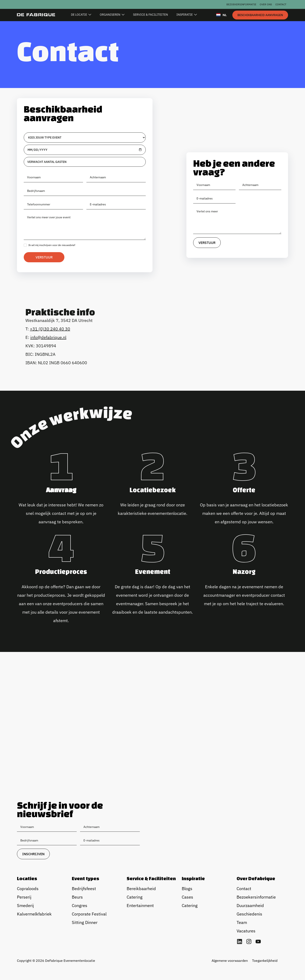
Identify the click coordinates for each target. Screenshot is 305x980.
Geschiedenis (249, 914)
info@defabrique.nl (48, 337)
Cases (187, 897)
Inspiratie (193, 878)
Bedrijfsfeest (84, 889)
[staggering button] (260, 15)
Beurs (77, 897)
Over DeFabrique (256, 878)
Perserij (24, 897)
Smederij (25, 905)
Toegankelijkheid (265, 961)
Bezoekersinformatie (241, 4)
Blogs (187, 889)
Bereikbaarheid (141, 889)
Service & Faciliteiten (151, 878)
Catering (135, 897)
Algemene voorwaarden (230, 961)
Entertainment (140, 905)
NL (221, 15)
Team (242, 922)
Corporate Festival (89, 914)
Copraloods (28, 889)
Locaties (27, 878)
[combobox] (221, 15)
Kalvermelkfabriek (34, 914)
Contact (281, 4)
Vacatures (246, 931)
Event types (85, 878)
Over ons (266, 4)
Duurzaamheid (250, 905)
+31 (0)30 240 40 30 (50, 329)
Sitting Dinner (85, 922)
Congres (80, 905)
